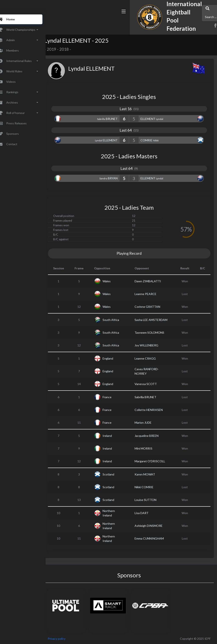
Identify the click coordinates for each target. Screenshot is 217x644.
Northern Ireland (120, 513)
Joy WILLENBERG (154, 345)
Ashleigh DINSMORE (156, 526)
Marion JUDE (150, 423)
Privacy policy (68, 639)
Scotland (120, 474)
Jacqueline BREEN (154, 436)
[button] (158, 22)
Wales (118, 281)
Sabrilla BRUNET (153, 397)
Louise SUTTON (153, 500)
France (119, 397)
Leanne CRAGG (152, 358)
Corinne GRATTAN (155, 307)
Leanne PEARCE (153, 294)
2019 (63, 49)
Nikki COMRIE (151, 487)
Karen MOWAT (152, 474)
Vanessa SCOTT (153, 384)
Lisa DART (149, 513)
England (120, 358)
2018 (76, 49)
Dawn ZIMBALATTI (155, 281)
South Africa (122, 320)
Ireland (119, 436)
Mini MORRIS (151, 448)
